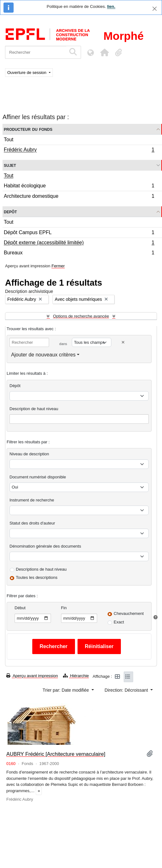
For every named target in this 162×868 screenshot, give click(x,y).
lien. (111, 6)
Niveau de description (29, 454)
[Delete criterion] (123, 342)
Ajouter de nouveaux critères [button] (43, 355)
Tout (9, 140)
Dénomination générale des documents (45, 546)
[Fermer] (155, 9)
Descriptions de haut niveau (41, 569)
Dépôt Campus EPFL (79, 233)
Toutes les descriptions (37, 577)
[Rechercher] (36, 52)
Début (20, 608)
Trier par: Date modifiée (66, 690)
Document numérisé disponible (38, 477)
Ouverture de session (27, 73)
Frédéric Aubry (79, 150)
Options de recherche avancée (81, 316)
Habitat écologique (79, 187)
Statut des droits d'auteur (32, 523)
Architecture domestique (79, 197)
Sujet (10, 165)
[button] (104, 52)
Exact (119, 622)
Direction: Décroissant (127, 690)
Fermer (58, 266)
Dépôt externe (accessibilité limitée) (79, 243)
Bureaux (79, 253)
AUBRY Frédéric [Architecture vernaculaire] (56, 754)
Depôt (10, 212)
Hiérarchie (76, 676)
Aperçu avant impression (32, 676)
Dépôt (15, 386)
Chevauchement (129, 613)
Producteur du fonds (28, 129)
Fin (64, 608)
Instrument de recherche (32, 500)
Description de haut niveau (34, 409)
